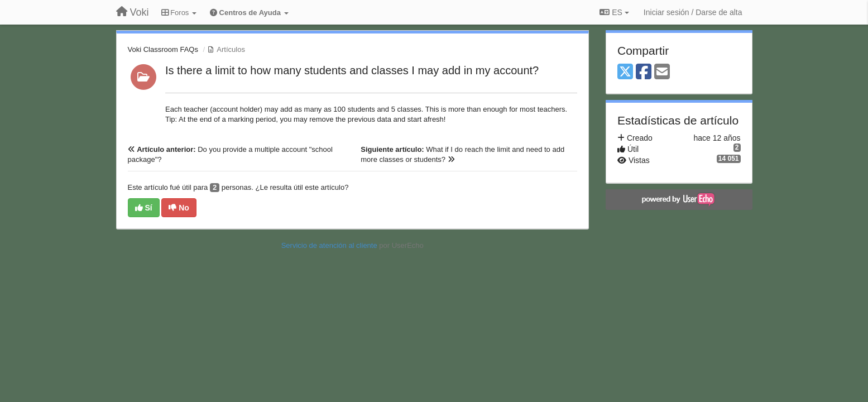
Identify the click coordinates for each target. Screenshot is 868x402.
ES (614, 12)
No (179, 208)
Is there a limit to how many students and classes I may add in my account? (352, 70)
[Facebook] (644, 72)
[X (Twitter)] (625, 72)
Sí (144, 208)
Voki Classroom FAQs (163, 49)
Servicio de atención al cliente (330, 245)
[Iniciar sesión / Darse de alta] (693, 12)
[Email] (662, 72)
